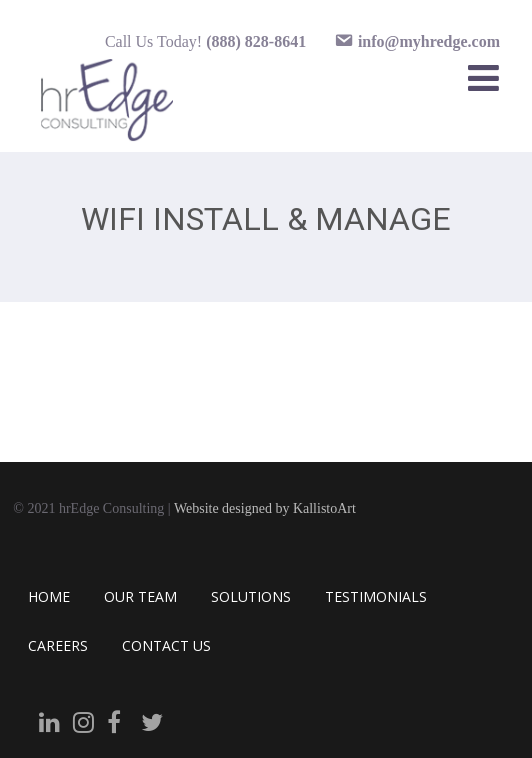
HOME (49, 596)
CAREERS (58, 645)
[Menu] (483, 77)
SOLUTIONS (251, 596)
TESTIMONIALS (376, 596)
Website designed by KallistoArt (265, 508)
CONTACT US (166, 645)
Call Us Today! (205, 41)
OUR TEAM (140, 596)
